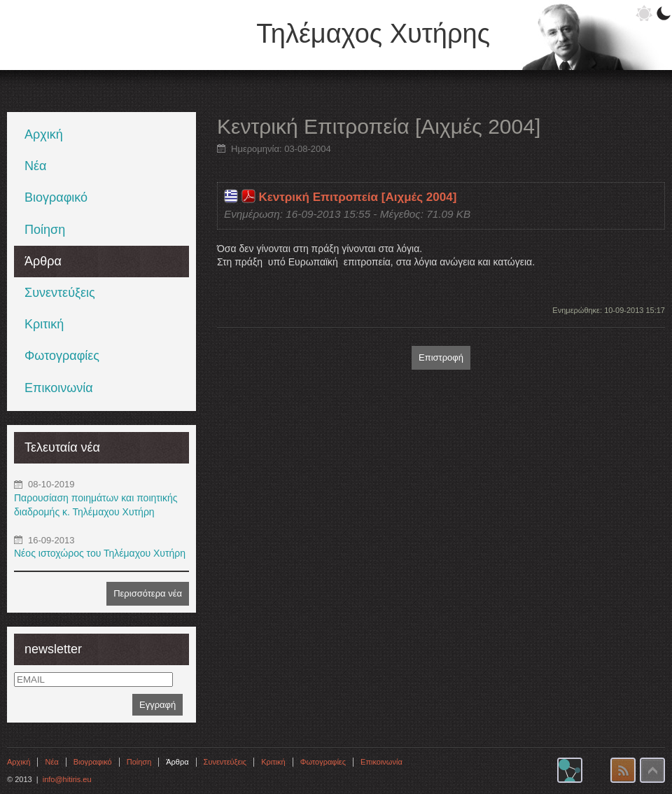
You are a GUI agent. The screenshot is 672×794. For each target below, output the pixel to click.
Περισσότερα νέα (148, 593)
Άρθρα (43, 261)
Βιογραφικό (56, 197)
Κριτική (44, 324)
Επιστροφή (441, 357)
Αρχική (44, 134)
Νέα (35, 166)
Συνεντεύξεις (60, 293)
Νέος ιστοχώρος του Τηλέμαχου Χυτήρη (100, 553)
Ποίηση (45, 230)
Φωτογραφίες (62, 356)
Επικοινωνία (59, 388)
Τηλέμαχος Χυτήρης (373, 34)
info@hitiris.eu (67, 779)
